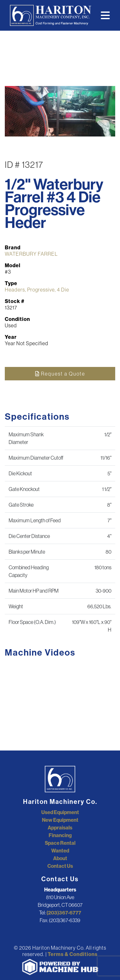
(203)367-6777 (64, 913)
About (60, 858)
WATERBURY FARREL (31, 254)
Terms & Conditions (73, 954)
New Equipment (60, 820)
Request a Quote (60, 374)
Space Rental (60, 843)
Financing (60, 835)
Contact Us (60, 866)
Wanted (60, 851)
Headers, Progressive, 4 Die (37, 290)
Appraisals (60, 828)
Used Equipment (60, 812)
